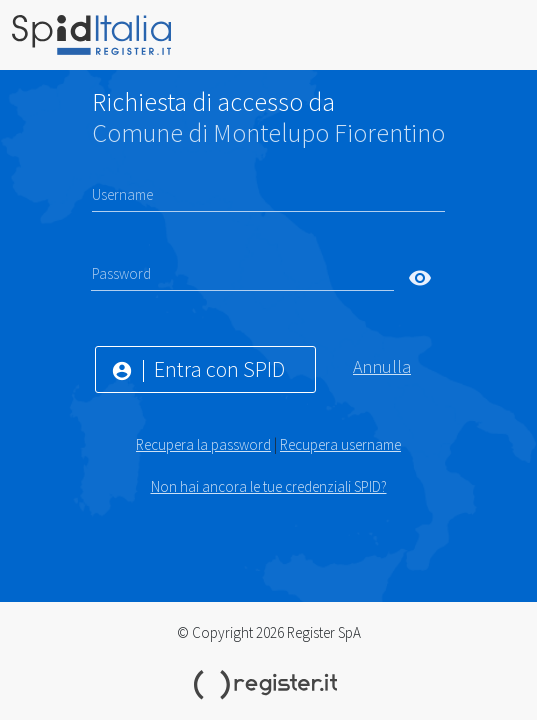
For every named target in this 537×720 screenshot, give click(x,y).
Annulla (382, 366)
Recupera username (340, 444)
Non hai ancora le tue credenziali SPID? (269, 486)
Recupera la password (203, 444)
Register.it (269, 685)
